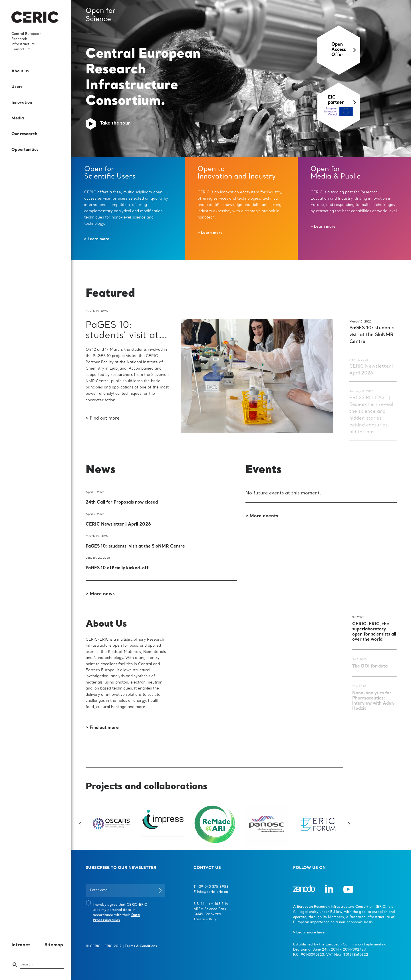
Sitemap (54, 945)
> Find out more (103, 419)
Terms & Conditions (141, 946)
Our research (24, 134)
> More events (262, 516)
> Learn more (97, 239)
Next (348, 824)
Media (18, 118)
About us (20, 71)
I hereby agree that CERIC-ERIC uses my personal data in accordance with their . (120, 913)
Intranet (21, 945)
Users (17, 87)
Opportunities (25, 150)
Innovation (22, 103)
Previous (81, 824)
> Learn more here (309, 933)
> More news (100, 594)
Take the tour (115, 123)
